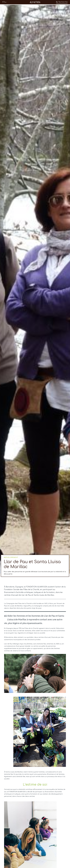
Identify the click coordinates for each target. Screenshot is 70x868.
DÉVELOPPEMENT (12, 557)
